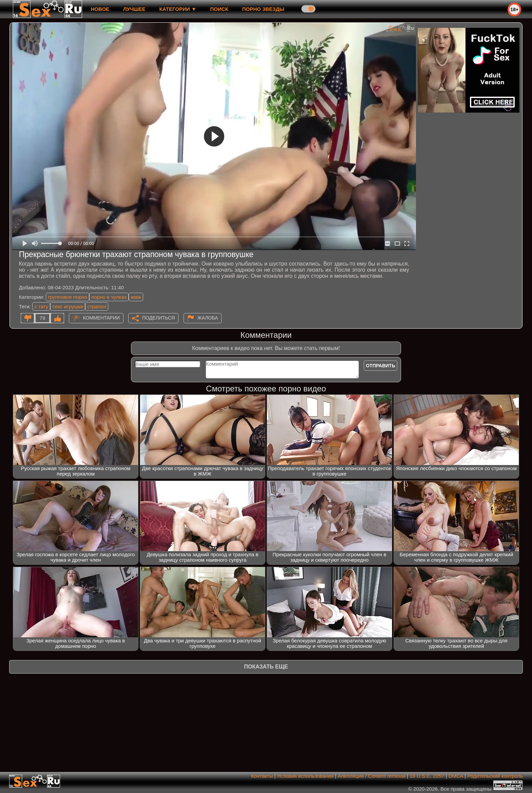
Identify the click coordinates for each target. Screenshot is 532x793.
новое (100, 9)
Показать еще (266, 667)
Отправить (381, 366)
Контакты (262, 776)
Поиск (219, 9)
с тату (41, 306)
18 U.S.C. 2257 (427, 776)
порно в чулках (109, 297)
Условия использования (306, 776)
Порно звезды (263, 9)
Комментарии (101, 318)
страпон (97, 306)
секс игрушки (68, 306)
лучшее (134, 9)
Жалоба (208, 318)
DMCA (456, 776)
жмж (136, 297)
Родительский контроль (495, 776)
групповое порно (68, 297)
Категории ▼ (178, 9)
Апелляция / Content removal (371, 776)
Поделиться (158, 318)
